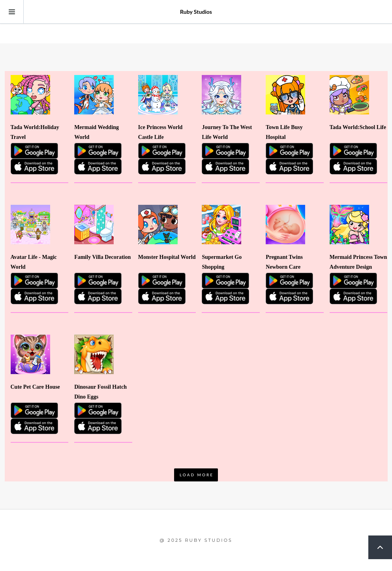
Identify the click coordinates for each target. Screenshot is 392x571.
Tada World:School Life (358, 127)
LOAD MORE (197, 475)
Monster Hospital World (167, 257)
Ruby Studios (196, 12)
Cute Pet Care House (35, 387)
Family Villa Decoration (102, 257)
